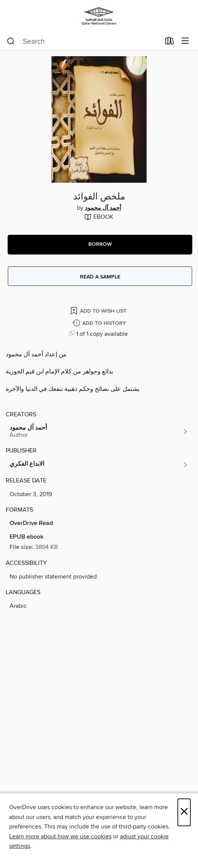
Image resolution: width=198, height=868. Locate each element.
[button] (100, 245)
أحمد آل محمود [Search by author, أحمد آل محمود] (103, 208)
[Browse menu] (185, 41)
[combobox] (84, 41)
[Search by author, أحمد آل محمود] (99, 432)
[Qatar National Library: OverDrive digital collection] (99, 16)
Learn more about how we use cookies (60, 836)
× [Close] (184, 812)
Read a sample (100, 277)
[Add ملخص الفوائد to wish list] (99, 311)
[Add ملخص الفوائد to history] (100, 323)
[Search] (11, 41)
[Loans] (170, 43)
